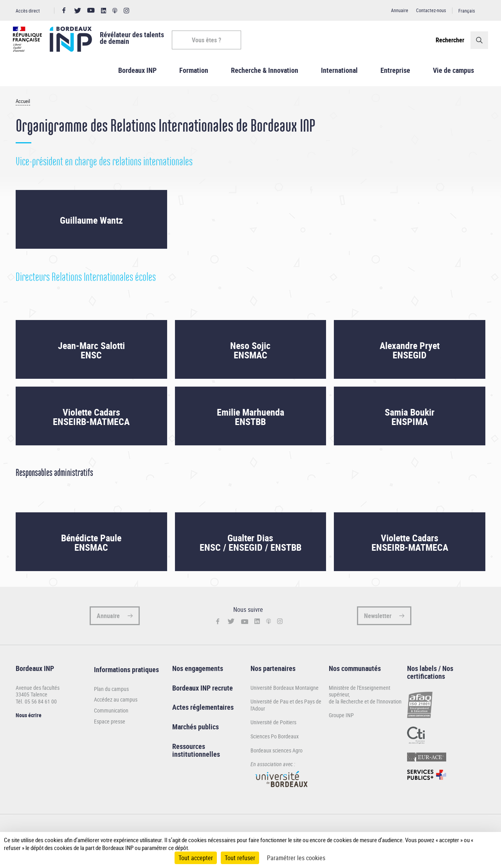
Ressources (189, 751)
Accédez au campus (116, 705)
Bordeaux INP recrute (203, 693)
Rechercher (447, 40)
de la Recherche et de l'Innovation (365, 706)
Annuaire (400, 10)
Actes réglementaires (203, 712)
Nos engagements (198, 673)
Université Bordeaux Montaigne (285, 692)
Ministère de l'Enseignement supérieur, (360, 696)
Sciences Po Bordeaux (275, 741)
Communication (111, 715)
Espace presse (110, 726)
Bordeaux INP (137, 75)
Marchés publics (196, 731)
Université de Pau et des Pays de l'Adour (286, 710)
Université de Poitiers (273, 727)
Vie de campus (453, 75)
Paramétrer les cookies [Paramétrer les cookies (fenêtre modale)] (296, 858)
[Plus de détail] (483, 844)
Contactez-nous (431, 10)
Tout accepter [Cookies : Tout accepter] (196, 858)
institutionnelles (196, 759)
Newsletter (378, 620)
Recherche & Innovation (265, 75)
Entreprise (395, 75)
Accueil (23, 106)
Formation (194, 75)
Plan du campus (111, 694)
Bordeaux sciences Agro (277, 755)
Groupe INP (341, 720)
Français (467, 11)
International (339, 75)
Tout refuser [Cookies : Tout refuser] (240, 858)
